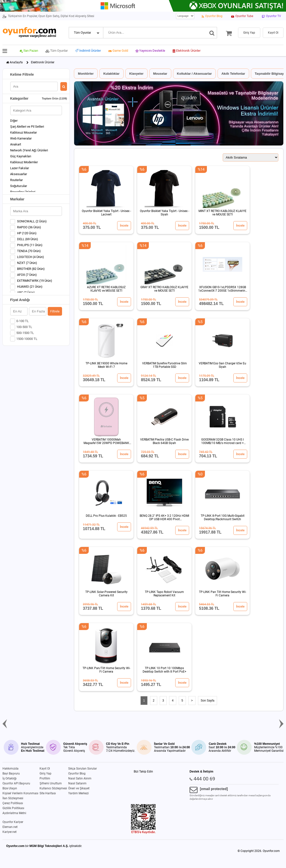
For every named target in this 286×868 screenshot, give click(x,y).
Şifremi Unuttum (51, 783)
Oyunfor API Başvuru (16, 783)
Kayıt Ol (45, 769)
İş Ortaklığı (10, 778)
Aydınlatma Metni (14, 813)
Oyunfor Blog (77, 774)
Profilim (45, 778)
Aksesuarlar (19, 174)
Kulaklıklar (111, 74)
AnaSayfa (16, 62)
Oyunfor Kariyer (13, 822)
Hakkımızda (11, 769)
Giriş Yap (45, 774)
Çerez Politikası (13, 803)
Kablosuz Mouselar (23, 132)
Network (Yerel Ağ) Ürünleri (29, 150)
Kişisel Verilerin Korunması (20, 793)
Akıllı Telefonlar (233, 74)
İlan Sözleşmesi (13, 798)
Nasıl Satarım (77, 783)
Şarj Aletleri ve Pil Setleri (27, 127)
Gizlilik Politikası (13, 808)
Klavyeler (136, 74)
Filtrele (55, 311)
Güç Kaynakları (21, 156)
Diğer (14, 121)
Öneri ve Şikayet (79, 788)
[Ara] (212, 33)
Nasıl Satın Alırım (80, 778)
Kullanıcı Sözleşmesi (53, 788)
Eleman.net (10, 827)
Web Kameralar (21, 138)
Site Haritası (48, 793)
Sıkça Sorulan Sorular (83, 769)
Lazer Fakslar (20, 168)
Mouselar (160, 74)
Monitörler (86, 74)
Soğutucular (19, 186)
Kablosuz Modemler (24, 162)
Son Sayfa (208, 701)
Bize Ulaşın (10, 788)
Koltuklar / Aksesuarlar (194, 74)
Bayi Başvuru (11, 774)
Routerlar (16, 180)
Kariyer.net (10, 832)
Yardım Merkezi (78, 793)
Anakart (16, 144)
